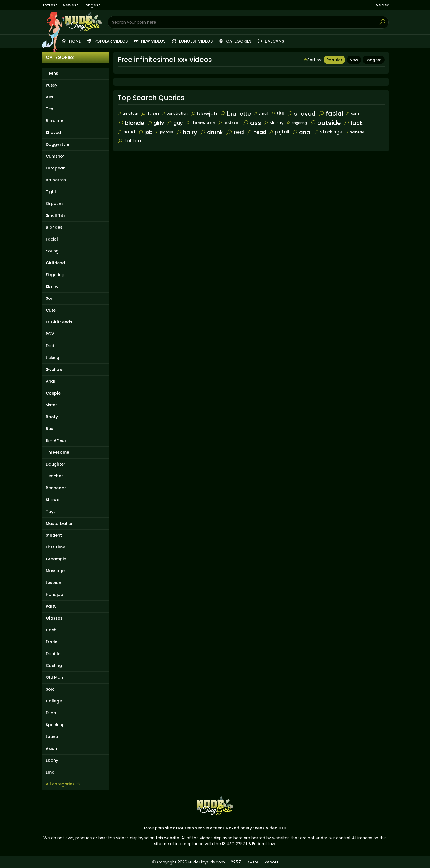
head (257, 132)
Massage (55, 571)
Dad (50, 346)
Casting (54, 666)
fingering (297, 123)
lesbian (229, 123)
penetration (175, 114)
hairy (186, 132)
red (235, 132)
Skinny (52, 287)
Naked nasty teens (245, 828)
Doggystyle (57, 144)
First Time (55, 547)
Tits (49, 109)
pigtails (164, 132)
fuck (353, 123)
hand (126, 132)
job (145, 132)
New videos (149, 41)
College (54, 701)
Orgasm (54, 204)
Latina (52, 737)
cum (352, 114)
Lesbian (54, 583)
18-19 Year (56, 440)
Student (54, 535)
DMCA (253, 862)
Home (71, 41)
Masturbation (60, 523)
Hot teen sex (189, 828)
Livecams (270, 41)
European (56, 168)
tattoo (129, 141)
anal (302, 132)
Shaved (53, 133)
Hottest (49, 5)
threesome (200, 123)
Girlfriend (55, 263)
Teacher (54, 476)
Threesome (57, 452)
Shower (53, 500)
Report (271, 862)
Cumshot (55, 156)
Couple (53, 393)
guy (175, 123)
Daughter (55, 464)
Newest (70, 5)
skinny (274, 123)
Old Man (54, 677)
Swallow (54, 369)
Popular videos (107, 41)
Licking (53, 358)
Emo (50, 772)
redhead (354, 132)
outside (325, 123)
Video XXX (276, 828)
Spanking (55, 725)
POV (50, 334)
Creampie (56, 559)
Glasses (54, 618)
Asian (51, 748)
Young (52, 251)
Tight (51, 192)
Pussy (52, 85)
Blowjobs (55, 121)
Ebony (52, 760)
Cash (51, 630)
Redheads (56, 488)
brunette (235, 114)
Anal (50, 381)
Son (50, 298)
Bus (49, 429)
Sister (51, 405)
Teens (52, 73)
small (261, 114)
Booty (52, 417)
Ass (49, 97)
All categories (64, 784)
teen (150, 114)
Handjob (54, 594)
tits (278, 113)
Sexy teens (214, 828)
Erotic (52, 642)
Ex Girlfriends (59, 322)
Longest (92, 5)
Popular (334, 60)
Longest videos (192, 41)
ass (252, 123)
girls (156, 123)
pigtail (279, 132)
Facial (52, 239)
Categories (235, 41)
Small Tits (56, 215)
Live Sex (381, 5)
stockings (328, 132)
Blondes (54, 227)
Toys (51, 512)
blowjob (204, 114)
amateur (128, 114)
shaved (301, 114)
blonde (131, 123)
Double (53, 654)
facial (331, 114)
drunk (211, 132)
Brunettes (56, 180)
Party (51, 606)
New (354, 60)
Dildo (51, 713)
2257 (236, 862)
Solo (50, 689)
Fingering (55, 275)
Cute (51, 310)
